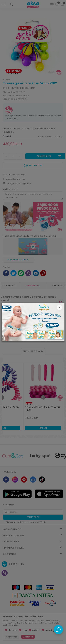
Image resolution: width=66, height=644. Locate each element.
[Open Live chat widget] (58, 630)
